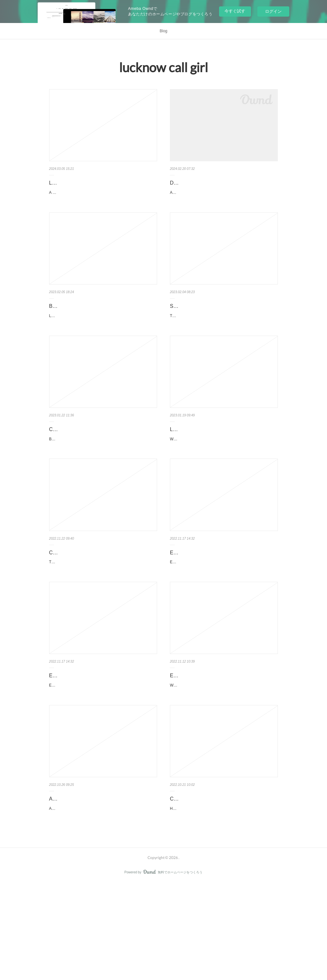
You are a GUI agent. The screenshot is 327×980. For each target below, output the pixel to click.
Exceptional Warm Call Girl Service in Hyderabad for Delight (212, 605)
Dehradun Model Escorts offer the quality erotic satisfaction (223, 187)
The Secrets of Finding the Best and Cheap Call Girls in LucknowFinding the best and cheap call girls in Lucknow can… (103, 623)
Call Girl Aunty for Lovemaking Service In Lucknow (96, 605)
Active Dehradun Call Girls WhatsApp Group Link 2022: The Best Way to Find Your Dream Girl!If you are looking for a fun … (103, 902)
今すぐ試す (235, 11)
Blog (163, 31)
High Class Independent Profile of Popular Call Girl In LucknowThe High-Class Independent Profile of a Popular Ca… (224, 893)
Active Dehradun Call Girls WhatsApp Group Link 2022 (99, 884)
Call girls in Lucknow (193, 879)
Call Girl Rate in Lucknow (78, 462)
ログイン (273, 11)
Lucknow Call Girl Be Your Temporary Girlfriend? (212, 466)
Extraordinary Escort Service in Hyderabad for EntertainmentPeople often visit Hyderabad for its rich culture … (224, 623)
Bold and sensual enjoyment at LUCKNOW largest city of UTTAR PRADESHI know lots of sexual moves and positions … (103, 475)
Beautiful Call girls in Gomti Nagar (87, 322)
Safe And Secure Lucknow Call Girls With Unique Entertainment (217, 327)
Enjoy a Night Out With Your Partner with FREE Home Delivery (223, 745)
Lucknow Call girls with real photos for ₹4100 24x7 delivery (100, 187)
